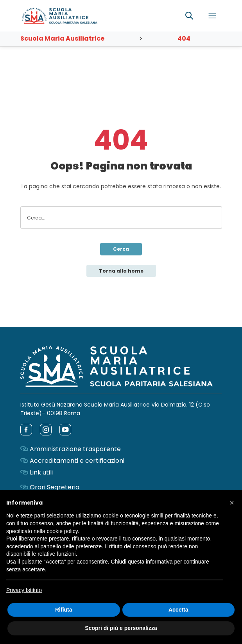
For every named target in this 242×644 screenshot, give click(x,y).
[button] (232, 503)
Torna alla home (121, 271)
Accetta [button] (178, 610)
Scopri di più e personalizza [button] (121, 628)
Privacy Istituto (24, 590)
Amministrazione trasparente (75, 449)
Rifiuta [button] (64, 610)
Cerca (121, 249)
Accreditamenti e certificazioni (77, 461)
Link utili (41, 472)
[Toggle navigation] (212, 16)
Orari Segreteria (55, 487)
